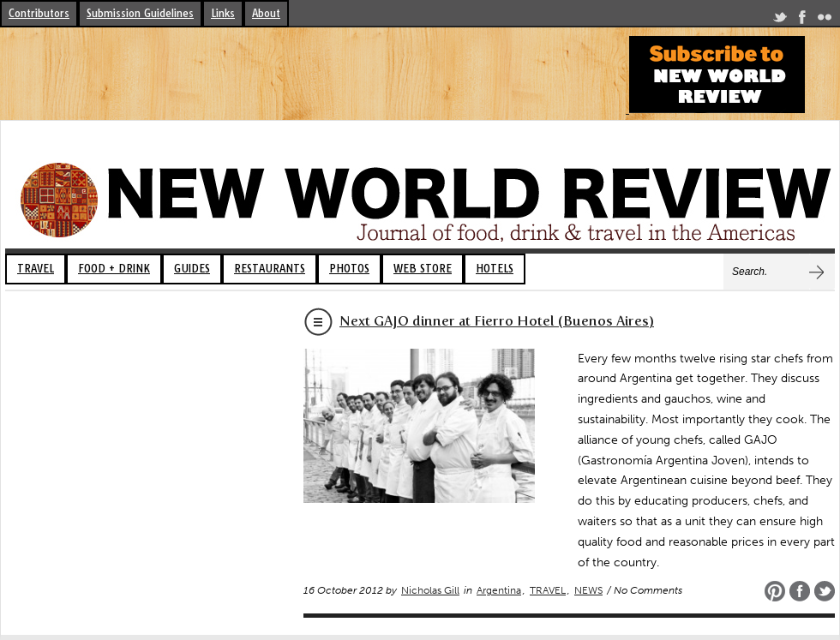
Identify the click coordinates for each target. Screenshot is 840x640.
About (266, 13)
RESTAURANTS (270, 269)
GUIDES (192, 269)
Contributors (39, 13)
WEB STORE (423, 269)
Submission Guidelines (140, 13)
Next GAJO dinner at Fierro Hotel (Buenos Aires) (497, 321)
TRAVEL (36, 269)
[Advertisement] (312, 75)
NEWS (588, 590)
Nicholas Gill (430, 590)
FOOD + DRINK (114, 269)
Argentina (499, 590)
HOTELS (495, 269)
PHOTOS (349, 269)
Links (223, 13)
